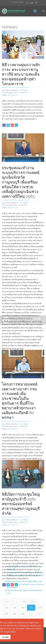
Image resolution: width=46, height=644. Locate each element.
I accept (5, 637)
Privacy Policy (10, 632)
